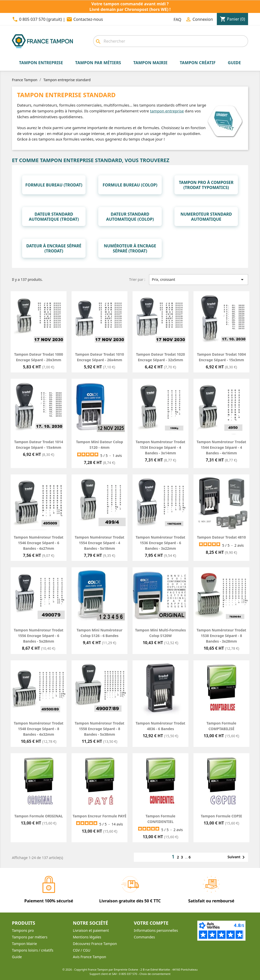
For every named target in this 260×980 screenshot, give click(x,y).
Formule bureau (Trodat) (54, 185)
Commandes (144, 937)
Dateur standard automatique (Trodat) (54, 217)
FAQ (177, 20)
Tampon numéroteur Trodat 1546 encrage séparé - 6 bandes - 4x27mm (38, 543)
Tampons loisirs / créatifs (33, 950)
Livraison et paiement (91, 930)
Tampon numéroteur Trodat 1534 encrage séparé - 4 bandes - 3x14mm (160, 447)
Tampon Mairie (24, 944)
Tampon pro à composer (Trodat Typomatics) (206, 185)
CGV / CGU (82, 950)
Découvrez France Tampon (95, 944)
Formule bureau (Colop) (130, 185)
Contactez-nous (88, 19)
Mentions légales (87, 937)
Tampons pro (23, 930)
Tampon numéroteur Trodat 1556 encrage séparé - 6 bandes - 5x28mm (38, 636)
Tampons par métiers (30, 937)
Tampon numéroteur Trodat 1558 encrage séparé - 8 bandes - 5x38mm (99, 729)
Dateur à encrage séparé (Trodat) (54, 248)
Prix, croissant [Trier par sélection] (199, 280)
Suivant (237, 857)
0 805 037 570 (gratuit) (40, 19)
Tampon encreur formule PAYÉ (100, 816)
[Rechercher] (171, 41)
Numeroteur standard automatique (206, 217)
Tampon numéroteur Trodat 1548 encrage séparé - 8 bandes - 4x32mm (38, 729)
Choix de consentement (155, 974)
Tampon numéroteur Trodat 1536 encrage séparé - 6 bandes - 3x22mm (160, 543)
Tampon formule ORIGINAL (38, 816)
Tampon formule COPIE (222, 816)
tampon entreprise (167, 111)
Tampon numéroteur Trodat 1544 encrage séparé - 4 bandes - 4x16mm (221, 447)
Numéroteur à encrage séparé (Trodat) (130, 248)
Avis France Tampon (90, 957)
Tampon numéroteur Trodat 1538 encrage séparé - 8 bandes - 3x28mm (221, 636)
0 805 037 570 (128, 974)
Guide (17, 957)
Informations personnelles (156, 930)
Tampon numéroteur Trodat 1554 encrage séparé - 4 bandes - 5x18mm (99, 543)
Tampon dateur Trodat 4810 (222, 537)
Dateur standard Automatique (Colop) (130, 217)
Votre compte (151, 923)
